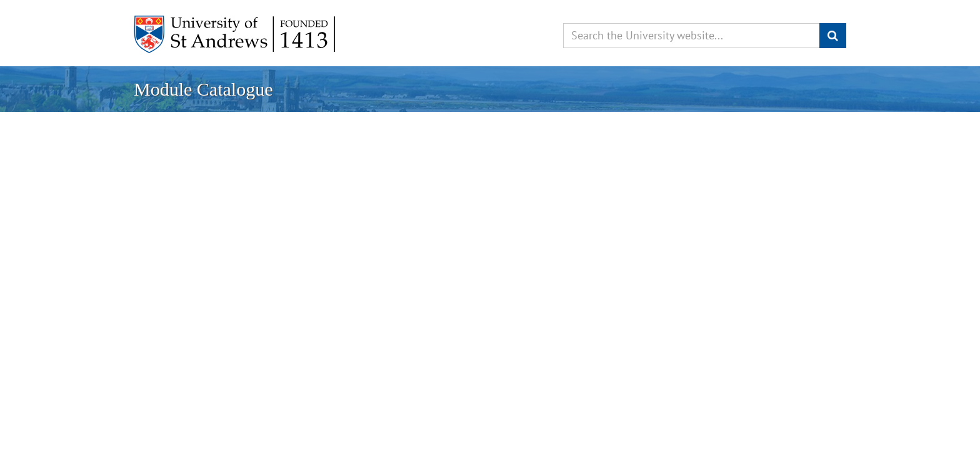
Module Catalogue (203, 89)
